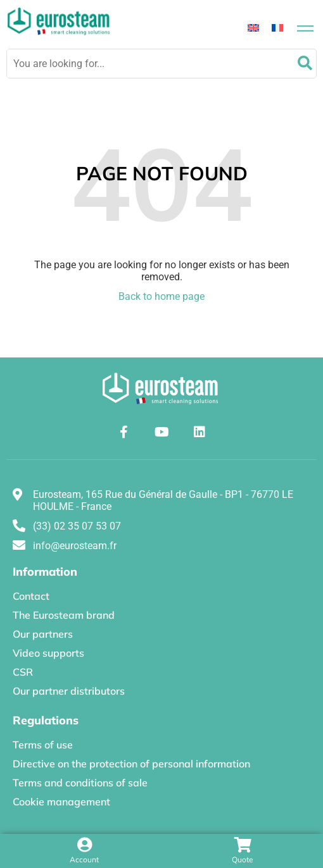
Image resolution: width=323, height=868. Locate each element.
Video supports (48, 653)
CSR (23, 672)
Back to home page (161, 296)
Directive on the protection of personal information (131, 764)
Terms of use (43, 745)
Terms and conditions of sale (80, 783)
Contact (31, 596)
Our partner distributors (69, 691)
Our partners (43, 634)
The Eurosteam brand (64, 615)
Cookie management (61, 802)
